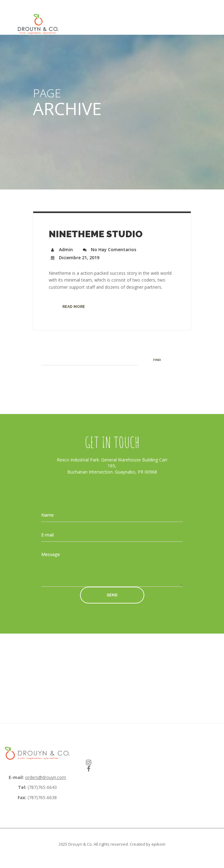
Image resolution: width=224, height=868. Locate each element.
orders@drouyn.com (46, 777)
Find (157, 360)
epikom (158, 844)
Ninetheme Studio (96, 234)
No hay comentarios (108, 249)
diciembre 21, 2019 (74, 258)
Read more (74, 307)
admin (61, 249)
